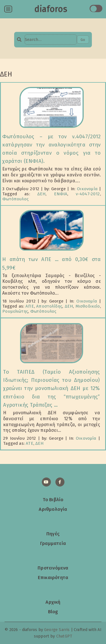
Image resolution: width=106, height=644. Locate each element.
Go (83, 40)
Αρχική (53, 602)
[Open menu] (8, 9)
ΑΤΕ (30, 443)
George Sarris (57, 630)
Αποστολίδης (49, 306)
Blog (53, 612)
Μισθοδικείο (88, 306)
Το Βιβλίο (53, 500)
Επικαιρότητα (53, 577)
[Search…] (51, 40)
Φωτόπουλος (15, 199)
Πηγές (53, 534)
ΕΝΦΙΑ (61, 194)
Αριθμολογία (53, 509)
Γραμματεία (53, 543)
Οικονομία (87, 189)
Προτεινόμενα (53, 568)
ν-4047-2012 (88, 194)
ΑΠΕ (30, 306)
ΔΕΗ (42, 194)
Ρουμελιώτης (15, 311)
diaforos (51, 9)
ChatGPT (64, 636)
